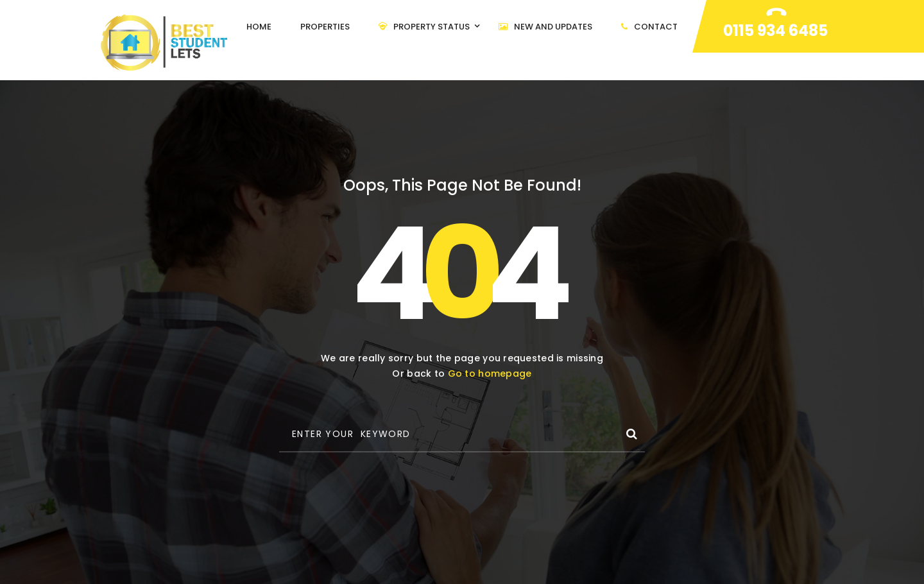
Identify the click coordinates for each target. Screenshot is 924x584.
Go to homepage (490, 374)
